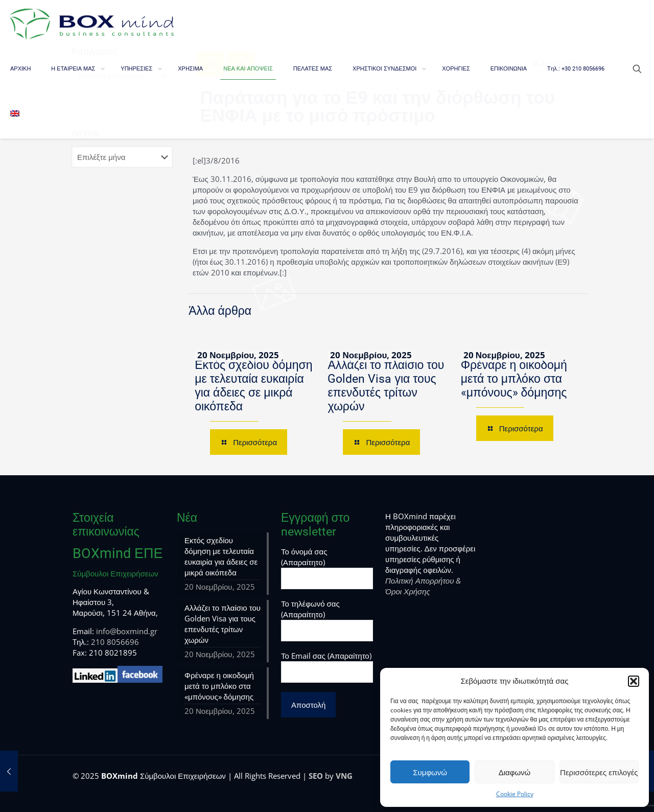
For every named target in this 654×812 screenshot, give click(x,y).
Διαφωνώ (515, 772)
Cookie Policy (515, 794)
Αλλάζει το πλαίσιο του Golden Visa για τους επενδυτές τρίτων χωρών (386, 386)
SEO (316, 776)
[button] (634, 681)
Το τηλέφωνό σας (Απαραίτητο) (327, 620)
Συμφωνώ (430, 772)
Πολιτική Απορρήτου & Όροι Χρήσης (423, 586)
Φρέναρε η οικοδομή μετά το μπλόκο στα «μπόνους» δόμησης (514, 379)
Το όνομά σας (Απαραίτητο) (327, 568)
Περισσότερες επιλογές (599, 772)
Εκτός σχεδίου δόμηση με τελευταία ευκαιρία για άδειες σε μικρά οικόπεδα (253, 386)
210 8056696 (115, 642)
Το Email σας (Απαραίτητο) (327, 667)
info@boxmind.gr (127, 631)
